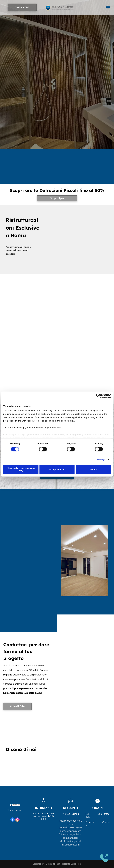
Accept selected (57, 469)
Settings (101, 460)
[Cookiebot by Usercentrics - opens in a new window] (98, 396)
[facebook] (13, 820)
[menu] (108, 8)
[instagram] (17, 820)
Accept (93, 469)
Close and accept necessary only (21, 469)
